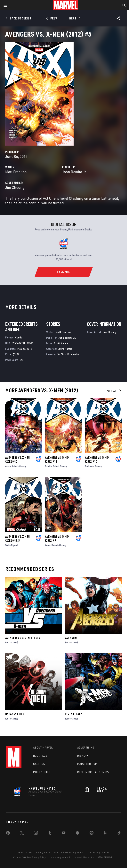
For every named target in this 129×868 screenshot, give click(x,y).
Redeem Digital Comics (93, 772)
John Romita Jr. (74, 172)
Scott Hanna (61, 343)
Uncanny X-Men (15, 714)
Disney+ (83, 756)
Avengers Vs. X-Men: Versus (23, 638)
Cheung (23, 466)
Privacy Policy (43, 852)
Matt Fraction (16, 172)
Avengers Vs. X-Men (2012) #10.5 (17, 539)
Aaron (8, 466)
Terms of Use (25, 852)
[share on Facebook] (8, 834)
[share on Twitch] (105, 834)
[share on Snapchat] (77, 834)
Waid (8, 545)
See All (114, 391)
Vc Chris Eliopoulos (69, 354)
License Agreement (60, 857)
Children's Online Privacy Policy (29, 857)
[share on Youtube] (64, 834)
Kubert (15, 466)
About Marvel (43, 748)
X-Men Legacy (73, 714)
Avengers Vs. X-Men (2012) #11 (57, 459)
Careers (39, 764)
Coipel (56, 466)
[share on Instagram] (36, 834)
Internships (42, 772)
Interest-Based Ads (84, 857)
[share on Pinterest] (92, 834)
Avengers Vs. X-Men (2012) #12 (17, 459)
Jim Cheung (15, 187)
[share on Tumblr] (50, 834)
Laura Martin (65, 349)
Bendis (48, 466)
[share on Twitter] (22, 834)
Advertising (86, 748)
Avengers (71, 638)
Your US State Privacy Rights (69, 852)
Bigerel (15, 545)
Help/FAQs (40, 756)
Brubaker (89, 466)
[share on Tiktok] (119, 834)
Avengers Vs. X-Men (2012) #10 (97, 459)
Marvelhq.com (87, 764)
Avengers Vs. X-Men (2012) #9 (57, 539)
